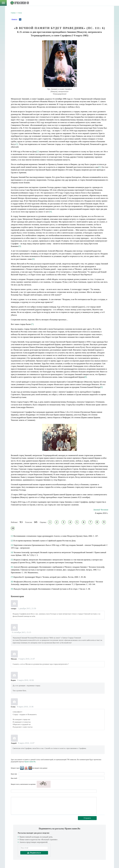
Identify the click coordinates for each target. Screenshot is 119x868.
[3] (99, 167)
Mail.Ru (30, 768)
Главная (13, 13)
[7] (32, 324)
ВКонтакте (22, 768)
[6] (33, 259)
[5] (20, 246)
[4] (51, 212)
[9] (102, 387)
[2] (38, 152)
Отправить (87, 818)
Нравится (14, 19)
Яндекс (26, 768)
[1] (17, 144)
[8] (86, 377)
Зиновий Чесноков (101, 510)
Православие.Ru (30, 762)
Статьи (20, 13)
